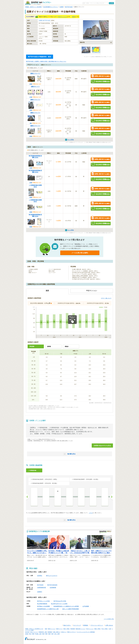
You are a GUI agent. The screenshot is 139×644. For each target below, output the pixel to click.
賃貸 (73, 17)
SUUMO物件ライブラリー (51, 7)
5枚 (31, 123)
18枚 (31, 84)
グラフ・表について (106, 298)
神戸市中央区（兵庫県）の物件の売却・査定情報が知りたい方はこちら (46, 61)
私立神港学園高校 (42, 604)
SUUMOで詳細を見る (101, 81)
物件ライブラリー (72, 632)
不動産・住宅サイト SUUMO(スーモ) (34, 629)
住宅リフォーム (34, 632)
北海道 (27, 634)
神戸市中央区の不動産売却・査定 (40, 57)
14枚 (31, 168)
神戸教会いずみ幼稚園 (43, 606)
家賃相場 (73, 629)
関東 (33, 634)
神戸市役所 (40, 585)
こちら (91, 513)
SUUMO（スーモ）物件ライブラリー (38, 3)
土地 (110, 629)
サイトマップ (77, 625)
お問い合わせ (109, 625)
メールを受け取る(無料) (80, 253)
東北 (30, 634)
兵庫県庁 (40, 592)
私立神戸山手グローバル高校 (59, 604)
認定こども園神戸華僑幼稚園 (71, 609)
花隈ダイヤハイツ (35, 74)
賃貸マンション (52, 629)
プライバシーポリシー (97, 625)
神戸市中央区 (69, 7)
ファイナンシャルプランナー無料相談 (86, 632)
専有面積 (32, 346)
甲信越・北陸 (38, 634)
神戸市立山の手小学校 (60, 601)
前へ (28, 497)
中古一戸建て (105, 629)
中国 (52, 634)
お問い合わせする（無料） (101, 76)
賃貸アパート (59, 629)
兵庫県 (62, 7)
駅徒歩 (67, 346)
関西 (46, 634)
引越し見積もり (57, 632)
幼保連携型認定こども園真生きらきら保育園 (66, 606)
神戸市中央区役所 (52, 585)
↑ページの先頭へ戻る (109, 619)
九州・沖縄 (57, 634)
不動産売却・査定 (43, 632)
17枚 (31, 97)
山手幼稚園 (86, 606)
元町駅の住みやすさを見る (102, 446)
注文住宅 (27, 632)
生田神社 (40, 576)
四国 (49, 634)
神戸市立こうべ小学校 (43, 601)
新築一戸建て (98, 629)
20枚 (31, 212)
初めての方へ (67, 625)
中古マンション (62, 17)
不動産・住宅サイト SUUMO (33, 7)
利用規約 (86, 625)
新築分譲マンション (80, 629)
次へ (111, 497)
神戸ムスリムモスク (52, 576)
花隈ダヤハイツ (35, 87)
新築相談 (50, 632)
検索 (112, 3)
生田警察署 (53, 587)
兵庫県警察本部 (42, 587)
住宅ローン (64, 632)
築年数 (49, 346)
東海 (43, 634)
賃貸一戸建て (67, 629)
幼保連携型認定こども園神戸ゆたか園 (48, 609)
